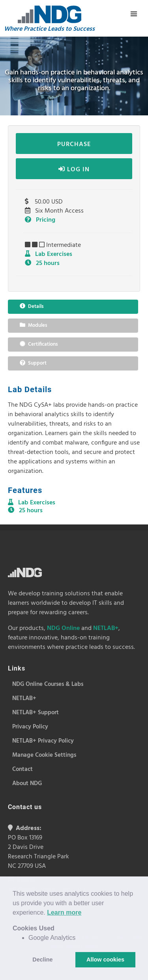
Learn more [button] (64, 912)
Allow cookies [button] (105, 960)
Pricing (40, 220)
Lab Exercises (49, 254)
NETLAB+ (106, 628)
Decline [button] (42, 960)
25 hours (42, 263)
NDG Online (63, 628)
